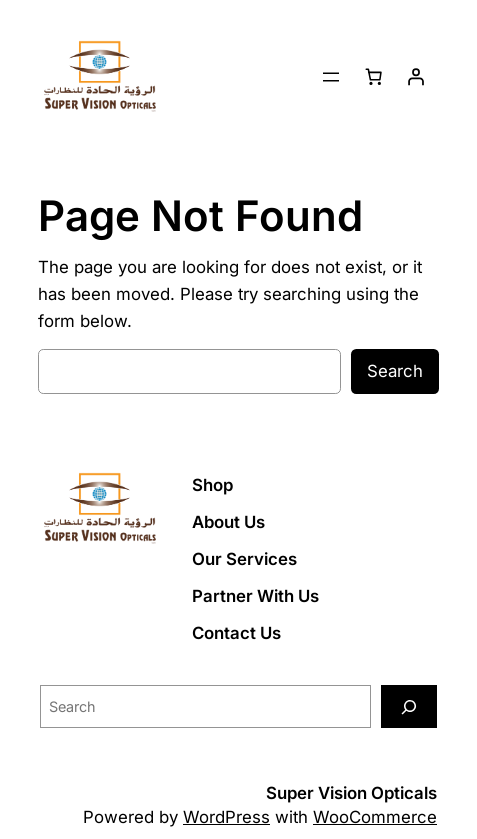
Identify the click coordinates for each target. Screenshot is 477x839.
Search (395, 371)
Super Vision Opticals (351, 793)
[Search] (409, 706)
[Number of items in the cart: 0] (374, 77)
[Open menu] (331, 77)
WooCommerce (375, 817)
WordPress (226, 817)
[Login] (416, 77)
